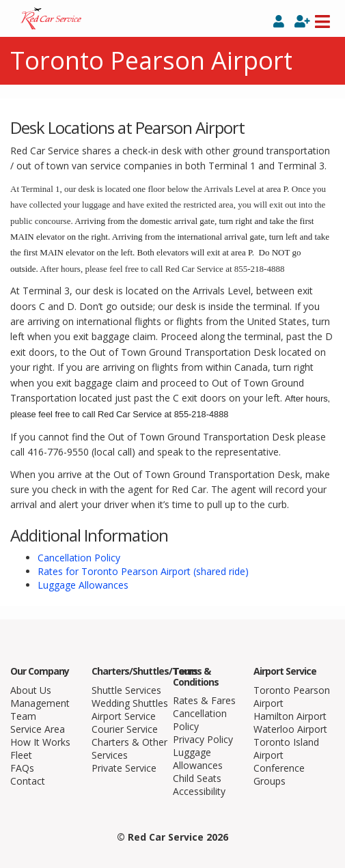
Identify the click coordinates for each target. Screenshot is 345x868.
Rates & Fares (204, 700)
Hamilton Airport (290, 716)
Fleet (21, 755)
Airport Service (124, 716)
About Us (31, 690)
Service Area (38, 729)
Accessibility (199, 791)
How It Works (40, 742)
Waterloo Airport (290, 729)
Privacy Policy (203, 739)
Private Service (124, 768)
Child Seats (197, 778)
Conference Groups (279, 774)
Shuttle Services (126, 690)
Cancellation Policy (79, 558)
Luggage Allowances (83, 585)
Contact (28, 781)
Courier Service (125, 729)
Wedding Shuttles (130, 703)
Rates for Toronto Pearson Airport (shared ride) (143, 571)
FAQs (22, 768)
